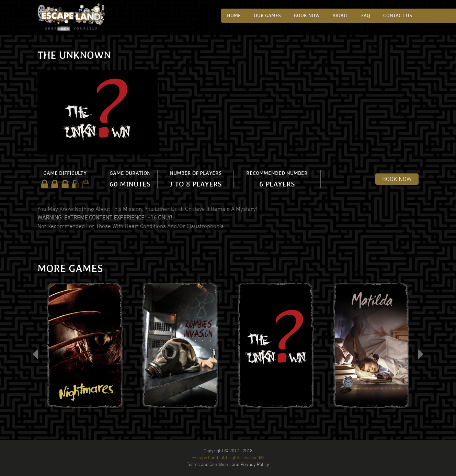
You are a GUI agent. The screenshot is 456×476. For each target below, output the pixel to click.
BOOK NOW (397, 179)
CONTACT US (398, 15)
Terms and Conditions (209, 465)
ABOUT (341, 15)
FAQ (366, 15)
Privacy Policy (255, 465)
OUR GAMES (269, 15)
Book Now (308, 15)
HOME (236, 15)
